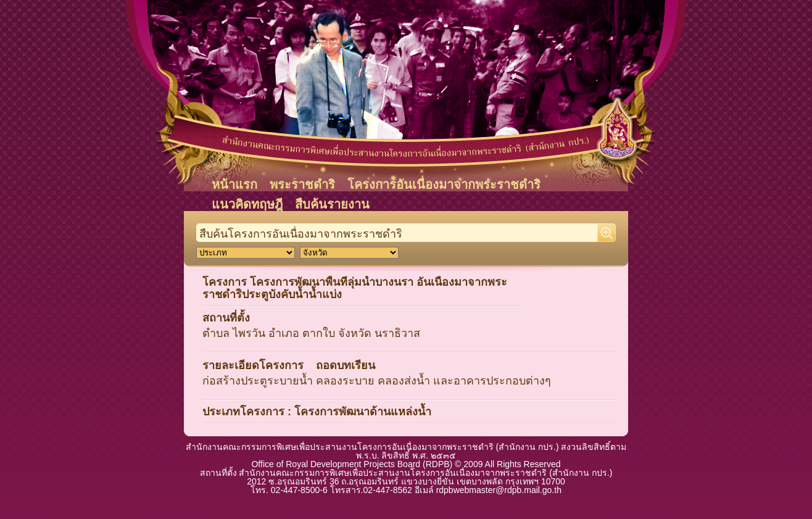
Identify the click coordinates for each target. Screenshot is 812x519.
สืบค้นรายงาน (332, 204)
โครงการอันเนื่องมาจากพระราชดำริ (444, 185)
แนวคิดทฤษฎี (247, 204)
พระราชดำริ (302, 185)
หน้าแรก (234, 185)
